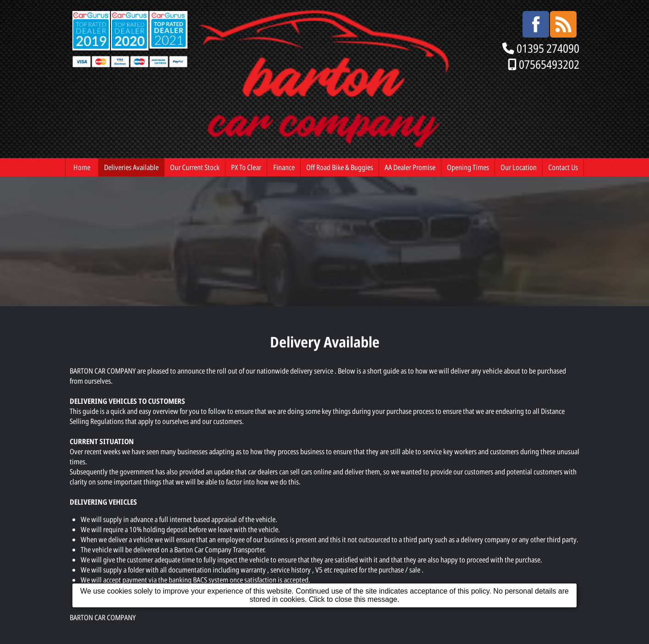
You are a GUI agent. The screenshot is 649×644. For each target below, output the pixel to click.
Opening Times (468, 167)
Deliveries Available (131, 167)
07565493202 (549, 64)
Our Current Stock (195, 167)
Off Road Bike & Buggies (340, 167)
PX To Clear (246, 167)
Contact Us (563, 167)
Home (82, 167)
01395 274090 (548, 48)
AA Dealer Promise (410, 167)
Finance (284, 167)
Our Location (519, 167)
